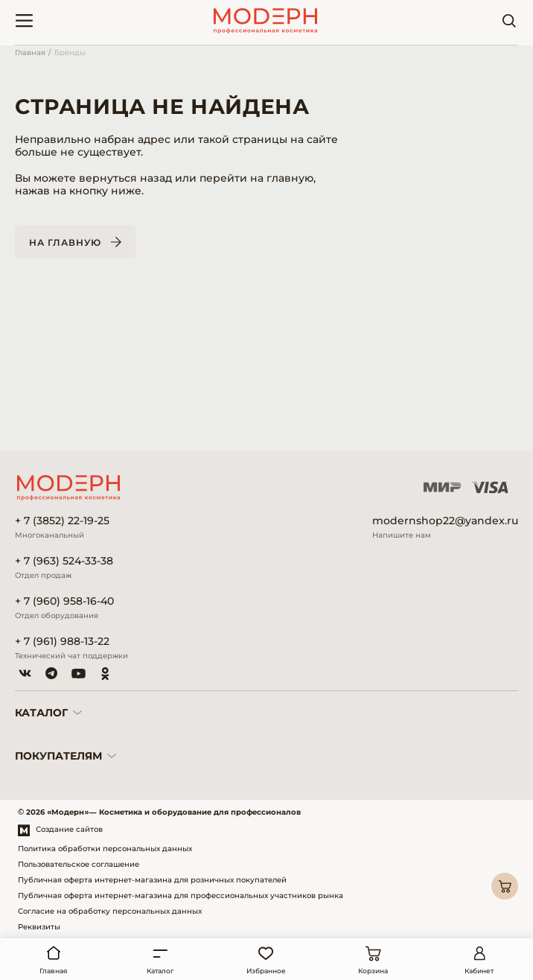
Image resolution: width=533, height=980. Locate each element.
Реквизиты (39, 927)
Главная (30, 52)
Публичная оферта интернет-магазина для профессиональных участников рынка (181, 895)
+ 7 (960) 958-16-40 (64, 601)
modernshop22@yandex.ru (445, 521)
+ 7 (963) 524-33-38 (64, 561)
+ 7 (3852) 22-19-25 (62, 521)
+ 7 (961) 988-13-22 (62, 642)
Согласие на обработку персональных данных (110, 911)
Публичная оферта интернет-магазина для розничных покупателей (152, 880)
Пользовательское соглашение (79, 864)
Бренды (70, 52)
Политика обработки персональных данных (105, 849)
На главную (65, 242)
